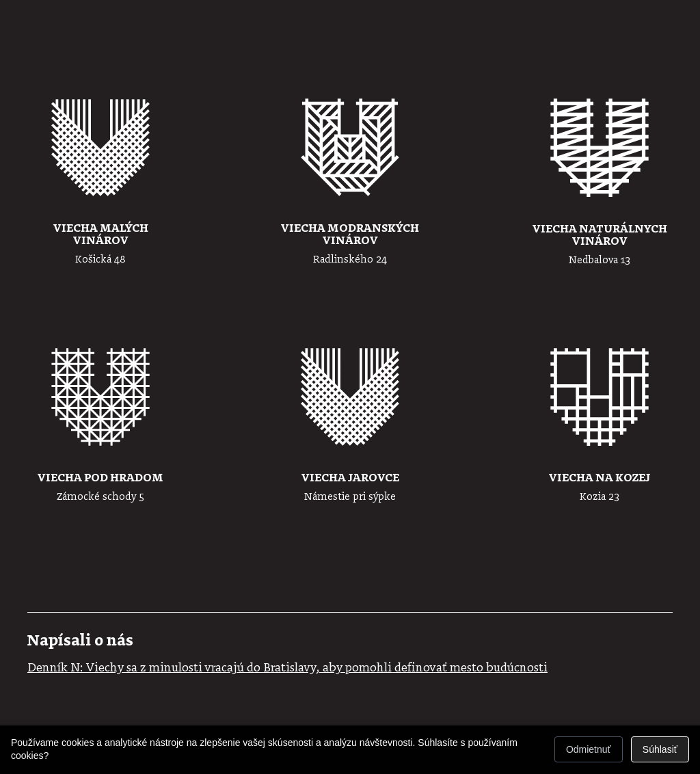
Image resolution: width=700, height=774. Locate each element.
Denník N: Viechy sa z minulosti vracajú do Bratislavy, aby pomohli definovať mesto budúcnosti (287, 668)
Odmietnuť (589, 749)
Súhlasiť (660, 749)
